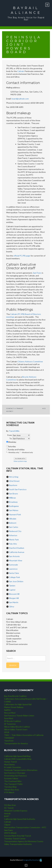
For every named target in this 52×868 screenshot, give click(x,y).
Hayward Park (15, 514)
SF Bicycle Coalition (13, 721)
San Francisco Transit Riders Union (19, 716)
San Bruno (13, 494)
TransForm (9, 741)
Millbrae (12, 498)
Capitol (12, 590)
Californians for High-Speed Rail (18, 704)
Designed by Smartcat (32, 860)
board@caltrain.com (20, 99)
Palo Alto (13, 544)
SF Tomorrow (10, 724)
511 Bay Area (10, 805)
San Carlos (14, 527)
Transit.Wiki (14, 431)
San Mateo (14, 510)
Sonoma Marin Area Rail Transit (18, 836)
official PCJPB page (22, 256)
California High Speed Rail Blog (17, 756)
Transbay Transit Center (15, 839)
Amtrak (7, 813)
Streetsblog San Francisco (15, 776)
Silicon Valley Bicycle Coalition (17, 727)
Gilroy (12, 606)
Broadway (13, 502)
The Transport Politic (13, 784)
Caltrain (21, 71)
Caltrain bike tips (14, 625)
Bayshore (13, 485)
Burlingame (14, 506)
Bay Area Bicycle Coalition (15, 696)
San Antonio (14, 556)
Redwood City (15, 531)
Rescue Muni (10, 713)
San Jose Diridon (16, 581)
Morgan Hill (14, 598)
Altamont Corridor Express (16, 811)
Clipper (7, 825)
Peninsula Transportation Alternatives (21, 770)
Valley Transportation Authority (18, 844)
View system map (20, 461)
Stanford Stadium (17, 548)
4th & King (14, 477)
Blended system (13, 633)
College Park (14, 577)
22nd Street (14, 481)
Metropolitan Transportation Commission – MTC (25, 827)
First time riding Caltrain (17, 622)
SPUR (7, 732)
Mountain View (16, 560)
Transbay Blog (10, 787)
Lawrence (13, 569)
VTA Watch (9, 792)
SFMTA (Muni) (10, 833)
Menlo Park (14, 540)
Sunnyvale (13, 565)
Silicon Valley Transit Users (16, 729)
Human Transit (11, 762)
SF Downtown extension (17, 644)
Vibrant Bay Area (12, 790)
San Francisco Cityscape (15, 773)
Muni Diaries (9, 764)
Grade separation (14, 639)
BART (7, 816)
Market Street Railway (14, 707)
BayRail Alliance (26, 10)
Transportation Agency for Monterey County (24, 841)
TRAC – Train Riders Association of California (24, 735)
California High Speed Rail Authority (20, 819)
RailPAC (8, 710)
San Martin (14, 602)
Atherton (13, 535)
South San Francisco (18, 489)
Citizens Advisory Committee (30, 361)
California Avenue (17, 552)
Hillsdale (13, 519)
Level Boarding (13, 636)
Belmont (13, 523)
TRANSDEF (9, 738)
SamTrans (37, 273)
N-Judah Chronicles (13, 767)
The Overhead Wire (13, 781)
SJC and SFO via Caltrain (17, 627)
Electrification (12, 630)
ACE (44, 408)
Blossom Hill (14, 594)
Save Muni (9, 718)
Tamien (12, 586)
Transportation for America (16, 743)
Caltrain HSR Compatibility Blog (18, 759)
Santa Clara (14, 573)
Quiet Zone (11, 641)
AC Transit (9, 808)
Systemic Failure (11, 778)
